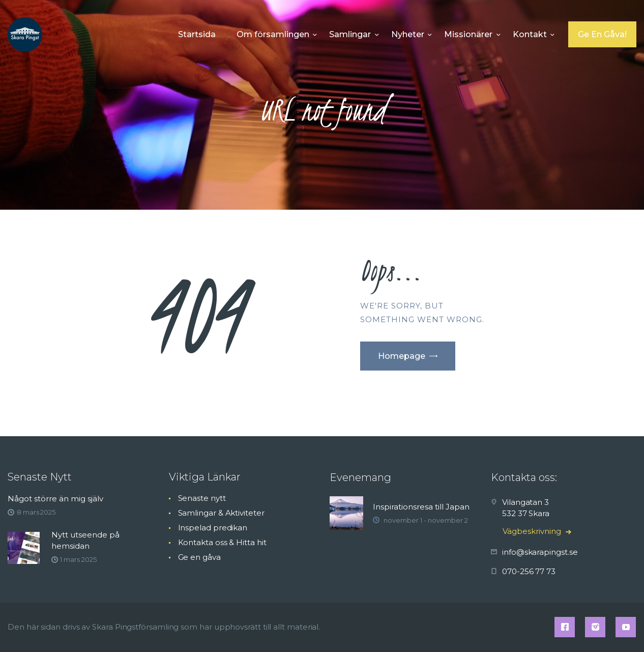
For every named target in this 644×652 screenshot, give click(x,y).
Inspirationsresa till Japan (421, 507)
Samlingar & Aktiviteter (221, 513)
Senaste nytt (202, 498)
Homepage (402, 356)
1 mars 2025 (78, 559)
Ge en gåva (199, 557)
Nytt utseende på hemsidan (85, 540)
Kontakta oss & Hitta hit (222, 542)
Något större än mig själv (55, 499)
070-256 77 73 (529, 571)
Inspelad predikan (213, 528)
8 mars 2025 (36, 512)
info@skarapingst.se (540, 552)
